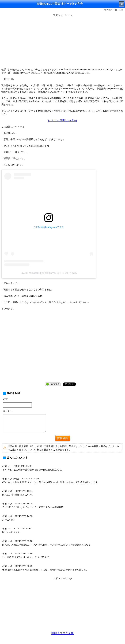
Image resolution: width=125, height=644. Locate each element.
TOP (121, 4)
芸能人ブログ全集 (63, 633)
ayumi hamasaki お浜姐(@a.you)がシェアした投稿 (49, 273)
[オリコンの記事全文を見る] (63, 120)
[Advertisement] (63, 42)
